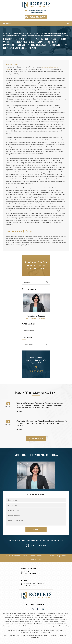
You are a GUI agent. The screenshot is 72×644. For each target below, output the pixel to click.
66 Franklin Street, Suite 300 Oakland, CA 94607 (37, 12)
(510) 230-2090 (37, 17)
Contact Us (36, 559)
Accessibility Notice (42, 635)
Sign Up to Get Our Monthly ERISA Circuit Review (36, 266)
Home (8, 556)
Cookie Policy (36, 637)
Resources (50, 556)
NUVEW (6, 635)
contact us (33, 245)
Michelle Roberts (20, 556)
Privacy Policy (63, 635)
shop (31, 231)
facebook (24, 231)
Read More (20, 411)
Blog (64, 556)
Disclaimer (53, 635)
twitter (27, 231)
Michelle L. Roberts (36, 316)
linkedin (38, 609)
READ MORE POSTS (36, 439)
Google (43, 609)
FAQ (58, 556)
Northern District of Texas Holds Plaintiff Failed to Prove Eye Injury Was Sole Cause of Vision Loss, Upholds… (42, 423)
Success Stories (37, 556)
